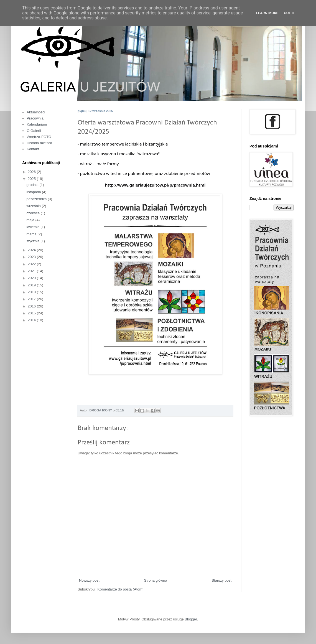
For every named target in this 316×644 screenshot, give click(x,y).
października (37, 199)
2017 (32, 299)
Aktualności (36, 112)
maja (31, 220)
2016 (32, 306)
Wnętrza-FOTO (39, 137)
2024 (32, 250)
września (34, 206)
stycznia (34, 241)
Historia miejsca (39, 143)
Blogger (191, 619)
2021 (32, 271)
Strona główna (156, 580)
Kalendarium (37, 124)
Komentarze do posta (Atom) (121, 589)
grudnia (33, 185)
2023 (32, 257)
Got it (289, 13)
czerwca (34, 213)
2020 (32, 278)
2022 (32, 264)
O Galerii (34, 131)
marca (32, 234)
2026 (32, 172)
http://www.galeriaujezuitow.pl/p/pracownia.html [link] (155, 185)
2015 (32, 313)
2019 (32, 285)
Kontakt (33, 149)
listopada (34, 192)
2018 (32, 292)
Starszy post (221, 580)
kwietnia (34, 227)
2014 (32, 320)
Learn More (267, 13)
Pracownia (35, 118)
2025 (32, 179)
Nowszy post (89, 580)
